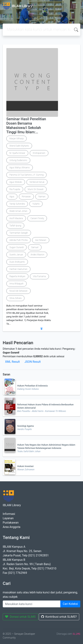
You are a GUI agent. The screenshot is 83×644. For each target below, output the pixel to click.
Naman (42, 197)
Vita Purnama (39, 276)
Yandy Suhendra (17, 204)
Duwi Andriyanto (17, 262)
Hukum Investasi (25, 466)
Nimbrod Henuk (37, 182)
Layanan (8, 518)
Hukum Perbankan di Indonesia (32, 386)
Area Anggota (12, 527)
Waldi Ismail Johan (18, 211)
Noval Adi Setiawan (18, 291)
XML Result (12, 362)
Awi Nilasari (41, 240)
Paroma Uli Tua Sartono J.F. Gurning (26, 175)
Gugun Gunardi (16, 247)
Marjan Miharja (16, 139)
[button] (41, 329)
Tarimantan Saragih (19, 233)
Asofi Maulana (16, 218)
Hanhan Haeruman (18, 269)
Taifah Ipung (15, 226)
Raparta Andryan (17, 276)
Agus (12, 197)
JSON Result (33, 362)
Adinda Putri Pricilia (18, 240)
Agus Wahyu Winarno (20, 168)
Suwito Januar (16, 255)
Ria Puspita (15, 189)
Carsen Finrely (37, 218)
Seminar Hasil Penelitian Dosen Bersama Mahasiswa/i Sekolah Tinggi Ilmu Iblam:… (26, 125)
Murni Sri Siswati (36, 189)
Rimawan (26, 197)
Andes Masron (37, 255)
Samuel (35, 247)
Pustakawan (11, 523)
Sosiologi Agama (25, 426)
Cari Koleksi (70, 604)
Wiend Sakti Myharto (19, 146)
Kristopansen (39, 153)
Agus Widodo (16, 182)
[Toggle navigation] (75, 6)
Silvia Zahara (15, 298)
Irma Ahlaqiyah (16, 284)
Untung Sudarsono (18, 160)
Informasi (9, 514)
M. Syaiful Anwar (17, 153)
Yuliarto (36, 204)
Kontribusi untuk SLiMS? (59, 617)
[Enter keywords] (32, 604)
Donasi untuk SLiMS (20, 617)
